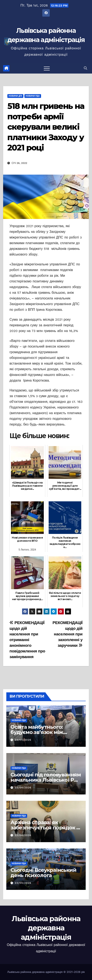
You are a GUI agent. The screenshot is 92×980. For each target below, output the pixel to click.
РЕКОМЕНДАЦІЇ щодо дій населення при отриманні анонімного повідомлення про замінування (27, 640)
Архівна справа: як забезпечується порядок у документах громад (45, 828)
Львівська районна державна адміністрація (46, 928)
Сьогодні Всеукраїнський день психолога (43, 873)
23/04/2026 (23, 740)
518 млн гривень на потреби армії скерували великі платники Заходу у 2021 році (46, 127)
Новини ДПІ (15, 96)
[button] (85, 68)
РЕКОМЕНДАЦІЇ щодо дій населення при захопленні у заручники (68, 634)
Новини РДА (33, 96)
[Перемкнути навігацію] (47, 68)
